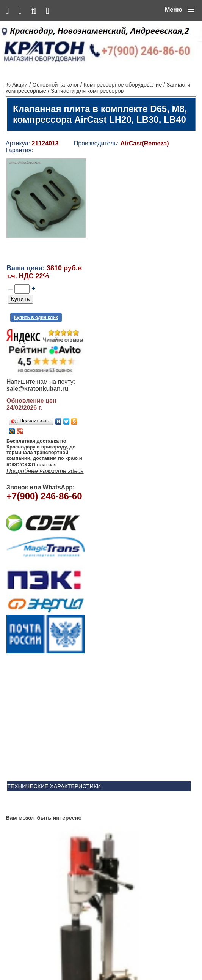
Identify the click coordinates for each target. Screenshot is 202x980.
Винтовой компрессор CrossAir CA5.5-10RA (121, 823)
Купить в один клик (36, 292)
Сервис (101, 958)
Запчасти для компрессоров (87, 66)
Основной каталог (56, 60)
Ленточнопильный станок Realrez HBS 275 (120, 883)
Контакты (79, 958)
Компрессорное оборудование (123, 60)
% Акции (17, 60)
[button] (180, 10)
